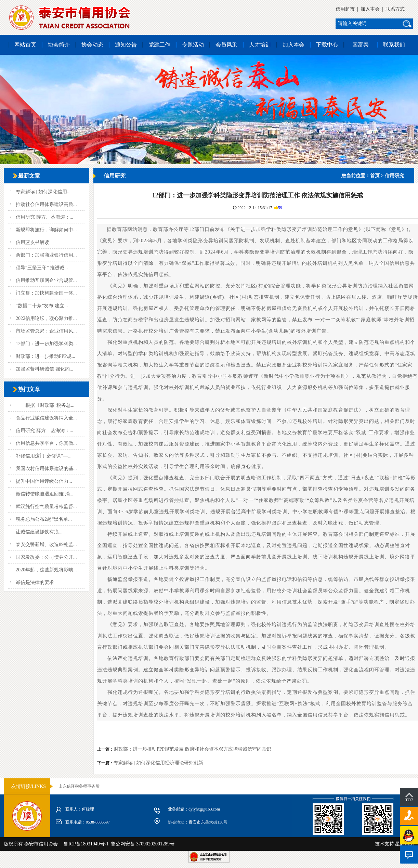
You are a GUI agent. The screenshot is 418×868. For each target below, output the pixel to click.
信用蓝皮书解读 (32, 242)
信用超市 (345, 9)
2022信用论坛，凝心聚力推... (46, 318)
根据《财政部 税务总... (45, 405)
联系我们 (394, 45)
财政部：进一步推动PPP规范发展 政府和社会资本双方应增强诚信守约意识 (192, 749)
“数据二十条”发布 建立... (42, 306)
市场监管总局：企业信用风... (46, 331)
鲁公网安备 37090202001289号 (141, 844)
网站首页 (25, 45)
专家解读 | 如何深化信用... (43, 192)
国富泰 (361, 45)
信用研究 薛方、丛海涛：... (44, 217)
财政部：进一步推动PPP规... (45, 356)
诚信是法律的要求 (35, 582)
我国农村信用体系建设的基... (46, 469)
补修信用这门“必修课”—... (44, 456)
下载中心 (327, 45)
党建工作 (159, 45)
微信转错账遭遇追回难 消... (44, 494)
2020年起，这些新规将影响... (46, 570)
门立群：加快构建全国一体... (46, 293)
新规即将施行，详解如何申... (46, 230)
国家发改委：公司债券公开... (46, 557)
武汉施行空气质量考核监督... (46, 507)
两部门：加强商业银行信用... (46, 255)
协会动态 (92, 45)
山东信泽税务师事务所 (79, 786)
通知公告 (126, 45)
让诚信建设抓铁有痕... (39, 532)
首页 (375, 176)
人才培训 (260, 45)
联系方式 (395, 9)
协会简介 (59, 45)
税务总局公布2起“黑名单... (44, 519)
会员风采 (226, 45)
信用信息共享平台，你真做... (46, 443)
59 (280, 208)
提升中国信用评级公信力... (44, 481)
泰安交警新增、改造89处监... (46, 545)
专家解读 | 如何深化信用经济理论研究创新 (158, 763)
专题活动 (193, 45)
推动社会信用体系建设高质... (46, 204)
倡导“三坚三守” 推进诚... (42, 268)
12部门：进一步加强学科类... (46, 344)
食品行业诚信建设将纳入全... (46, 418)
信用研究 (394, 176)
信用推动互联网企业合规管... (46, 280)
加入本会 (370, 9)
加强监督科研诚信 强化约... (44, 369)
